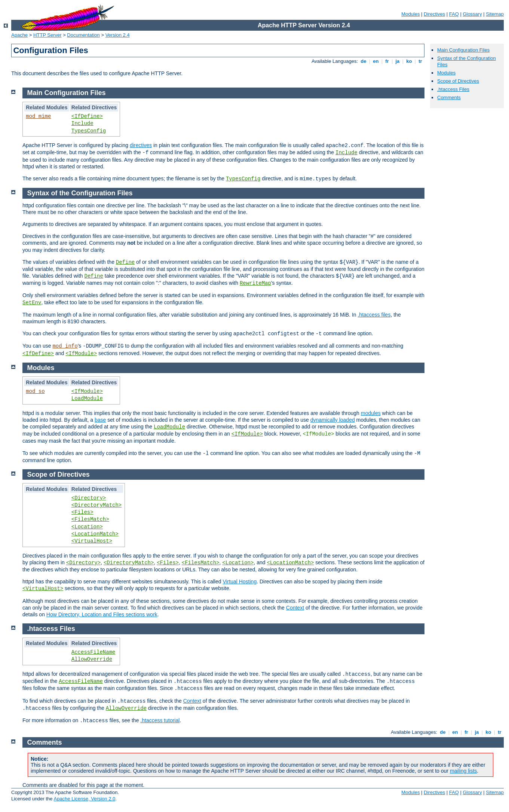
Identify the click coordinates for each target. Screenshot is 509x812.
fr (387, 61)
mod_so (35, 391)
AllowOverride (92, 659)
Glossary (472, 14)
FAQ (454, 14)
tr (421, 61)
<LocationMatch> (95, 534)
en (376, 61)
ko (409, 61)
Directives (434, 14)
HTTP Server (47, 35)
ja (398, 61)
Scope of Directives (458, 81)
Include (82, 123)
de (364, 61)
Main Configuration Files (463, 50)
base (100, 420)
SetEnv (32, 303)
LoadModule (87, 399)
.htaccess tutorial (160, 720)
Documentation (83, 35)
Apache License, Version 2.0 (84, 799)
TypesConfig (89, 131)
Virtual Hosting (240, 581)
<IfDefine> (87, 116)
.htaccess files (374, 315)
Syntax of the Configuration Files (80, 193)
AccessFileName (93, 652)
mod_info (65, 346)
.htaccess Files (453, 89)
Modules (410, 14)
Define (125, 262)
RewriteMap (255, 283)
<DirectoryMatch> (96, 505)
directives (141, 145)
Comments (449, 97)
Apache (19, 35)
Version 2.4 (118, 35)
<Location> (87, 527)
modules (371, 413)
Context (295, 608)
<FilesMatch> (90, 519)
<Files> (82, 512)
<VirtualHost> (92, 541)
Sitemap (495, 14)
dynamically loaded (333, 420)
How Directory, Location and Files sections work (102, 614)
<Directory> (89, 498)
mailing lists (463, 771)
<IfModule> (81, 354)
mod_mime (38, 116)
